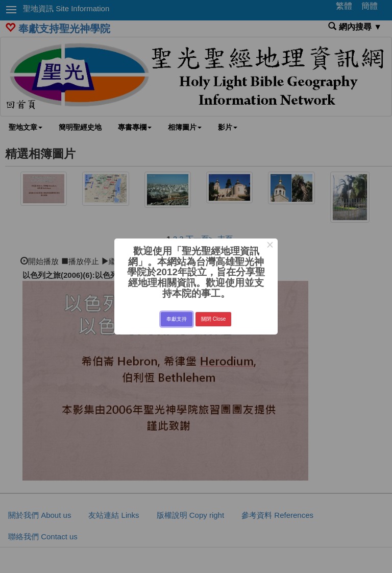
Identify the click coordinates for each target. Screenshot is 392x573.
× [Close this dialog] (270, 246)
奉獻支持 (177, 319)
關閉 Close (213, 319)
